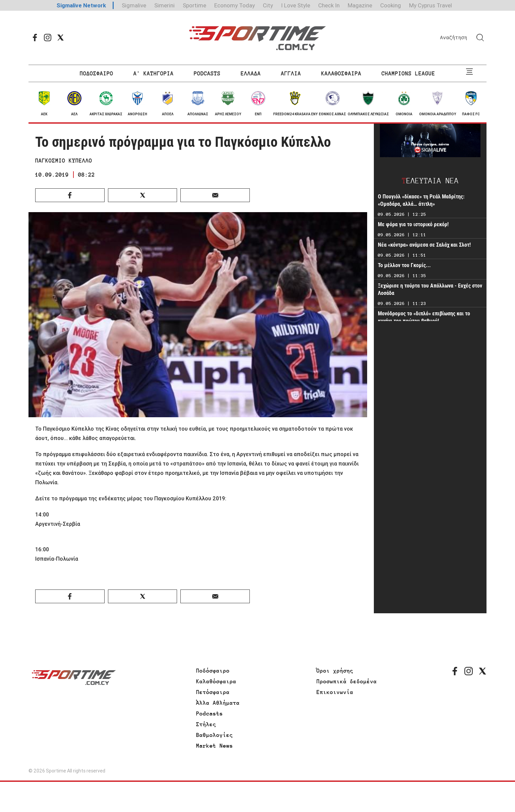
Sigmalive (134, 5)
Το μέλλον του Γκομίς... (404, 265)
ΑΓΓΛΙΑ (291, 73)
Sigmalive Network (81, 5)
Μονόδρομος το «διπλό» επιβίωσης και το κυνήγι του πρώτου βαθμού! (424, 317)
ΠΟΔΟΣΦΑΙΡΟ (97, 73)
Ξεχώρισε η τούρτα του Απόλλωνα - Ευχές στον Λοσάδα (430, 289)
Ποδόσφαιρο (213, 671)
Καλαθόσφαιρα (216, 681)
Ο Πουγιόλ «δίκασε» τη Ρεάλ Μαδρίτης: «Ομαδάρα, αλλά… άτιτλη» (421, 200)
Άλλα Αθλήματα (218, 703)
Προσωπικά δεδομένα (347, 681)
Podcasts (210, 713)
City (268, 5)
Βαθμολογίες (215, 735)
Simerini (164, 5)
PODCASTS (207, 73)
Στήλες (206, 724)
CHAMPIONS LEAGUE (408, 73)
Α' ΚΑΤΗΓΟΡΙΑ (154, 73)
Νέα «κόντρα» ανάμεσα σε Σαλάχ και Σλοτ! (424, 245)
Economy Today (235, 5)
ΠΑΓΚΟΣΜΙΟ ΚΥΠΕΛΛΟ (64, 161)
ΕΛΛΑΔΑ (251, 73)
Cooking (391, 5)
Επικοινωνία (335, 692)
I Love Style (296, 5)
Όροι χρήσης (335, 671)
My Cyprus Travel (431, 5)
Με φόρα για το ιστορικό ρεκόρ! (413, 224)
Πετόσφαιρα (213, 692)
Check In (329, 5)
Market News (215, 746)
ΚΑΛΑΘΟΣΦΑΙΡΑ (341, 73)
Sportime (194, 5)
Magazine (360, 5)
